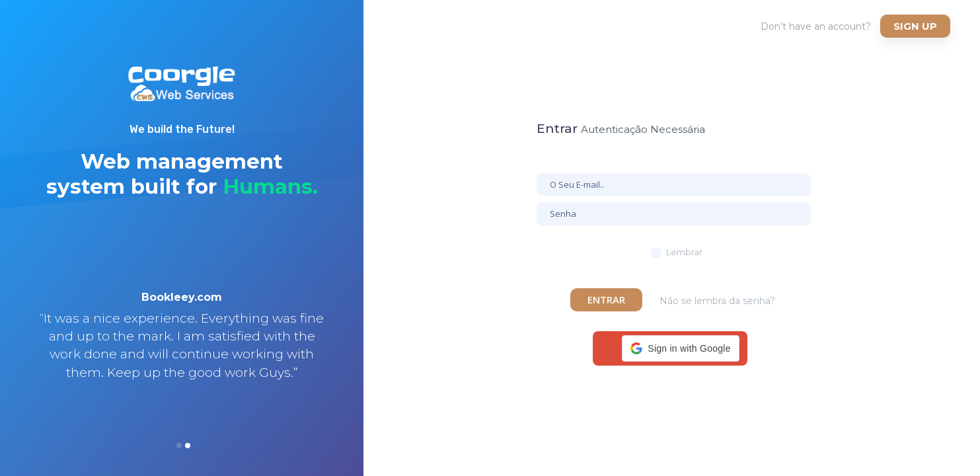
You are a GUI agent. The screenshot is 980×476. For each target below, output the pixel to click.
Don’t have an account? (816, 26)
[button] (680, 348)
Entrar (606, 299)
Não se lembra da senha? (717, 301)
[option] (182, 352)
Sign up (915, 26)
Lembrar (684, 252)
